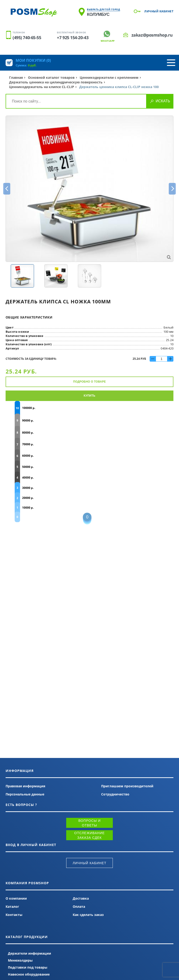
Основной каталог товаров (51, 77)
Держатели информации (29, 953)
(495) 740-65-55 (27, 38)
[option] (89, 189)
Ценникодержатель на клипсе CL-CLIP (42, 87)
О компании (16, 898)
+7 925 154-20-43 (73, 38)
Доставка (81, 898)
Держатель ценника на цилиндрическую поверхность (56, 82)
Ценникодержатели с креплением (109, 77)
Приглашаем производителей (127, 786)
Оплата (79, 906)
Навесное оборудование (29, 974)
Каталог (12, 906)
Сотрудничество (115, 794)
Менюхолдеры (20, 960)
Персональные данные (25, 794)
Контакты (14, 915)
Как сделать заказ (88, 915)
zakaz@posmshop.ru (152, 35)
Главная (16, 77)
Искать (163, 101)
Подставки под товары (28, 967)
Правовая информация (25, 786)
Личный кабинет (159, 11)
